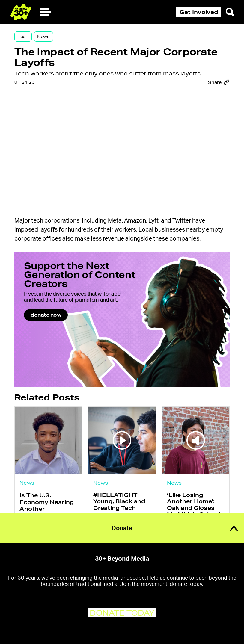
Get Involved (199, 12)
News (43, 37)
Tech (23, 37)
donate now (46, 315)
